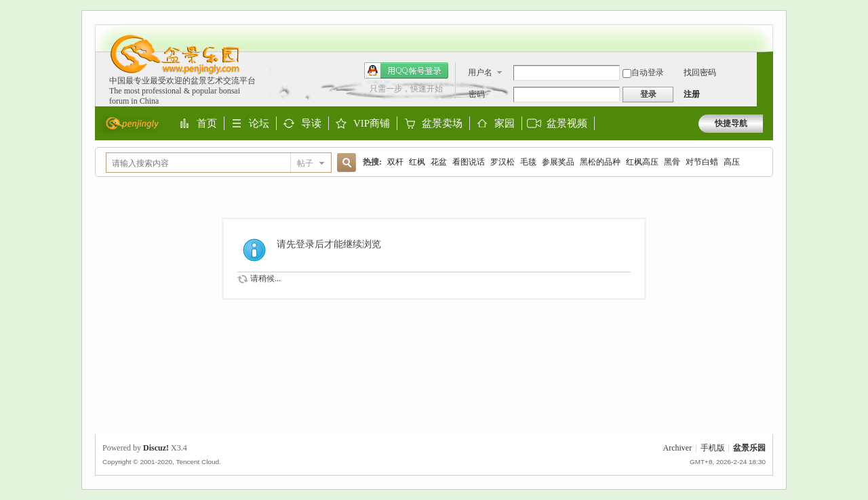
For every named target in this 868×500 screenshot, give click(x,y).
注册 (692, 94)
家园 (505, 124)
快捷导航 (731, 123)
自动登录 (643, 72)
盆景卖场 (442, 124)
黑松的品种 (600, 162)
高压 (732, 162)
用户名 (480, 72)
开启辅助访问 (759, 31)
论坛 (259, 124)
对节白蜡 (702, 162)
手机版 (713, 448)
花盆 (439, 162)
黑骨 (672, 162)
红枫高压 (642, 162)
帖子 (305, 163)
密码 (477, 94)
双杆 (395, 162)
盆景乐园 (749, 448)
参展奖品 (558, 162)
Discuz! (156, 448)
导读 (311, 124)
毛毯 (528, 162)
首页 (207, 124)
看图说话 (469, 162)
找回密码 (700, 72)
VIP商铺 (372, 124)
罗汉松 (502, 162)
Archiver (678, 448)
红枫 (417, 162)
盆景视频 (567, 123)
